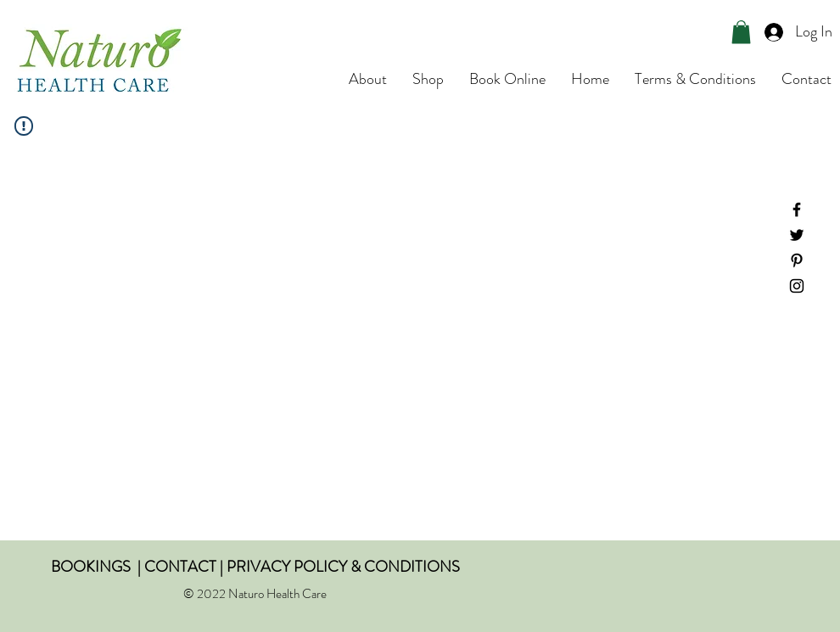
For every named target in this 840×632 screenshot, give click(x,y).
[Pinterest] (797, 260)
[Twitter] (797, 235)
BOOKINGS (91, 567)
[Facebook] (797, 210)
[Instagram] (797, 286)
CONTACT (180, 567)
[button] (741, 32)
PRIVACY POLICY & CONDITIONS (343, 567)
